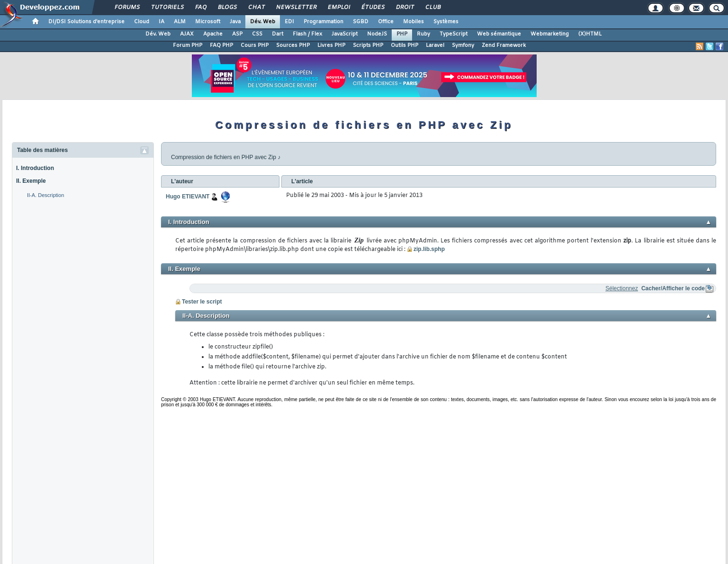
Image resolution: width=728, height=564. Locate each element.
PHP (402, 34)
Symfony (463, 45)
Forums (127, 8)
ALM (180, 22)
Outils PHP (404, 45)
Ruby (423, 34)
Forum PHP (188, 45)
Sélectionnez (622, 288)
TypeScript (454, 34)
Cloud (142, 22)
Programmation (324, 22)
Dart (278, 34)
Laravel (435, 45)
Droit (404, 8)
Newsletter (296, 8)
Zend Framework (504, 45)
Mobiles (413, 22)
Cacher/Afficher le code (673, 288)
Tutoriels (167, 8)
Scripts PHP (368, 45)
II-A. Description (45, 195)
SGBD (361, 22)
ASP (237, 34)
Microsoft (208, 22)
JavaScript (345, 34)
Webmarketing (550, 34)
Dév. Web (263, 22)
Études (373, 8)
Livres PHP (331, 45)
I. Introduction (35, 168)
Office (386, 22)
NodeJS (377, 34)
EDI (289, 22)
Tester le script (202, 302)
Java (235, 22)
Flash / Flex (307, 34)
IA (162, 22)
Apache (213, 34)
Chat (256, 8)
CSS (257, 34)
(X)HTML (590, 34)
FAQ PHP (221, 45)
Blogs (227, 8)
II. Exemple (31, 181)
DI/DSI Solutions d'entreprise (86, 22)
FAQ (200, 8)
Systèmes (446, 22)
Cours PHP (255, 45)
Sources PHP (293, 45)
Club (432, 8)
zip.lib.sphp (429, 249)
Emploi (338, 8)
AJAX (187, 34)
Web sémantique (499, 34)
